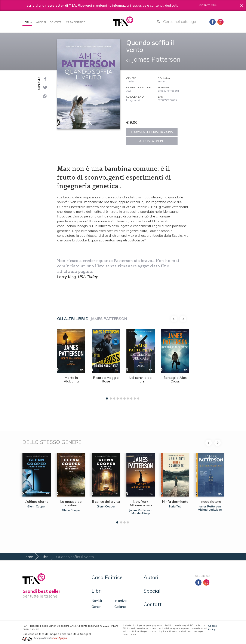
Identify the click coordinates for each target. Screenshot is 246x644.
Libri (27, 22)
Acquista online (152, 141)
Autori (41, 22)
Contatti (56, 22)
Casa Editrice (75, 22)
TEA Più (162, 81)
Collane (120, 607)
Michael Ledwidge (210, 510)
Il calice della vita (106, 501)
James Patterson (109, 319)
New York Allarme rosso (141, 503)
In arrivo (121, 601)
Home (28, 557)
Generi (96, 607)
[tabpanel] (71, 363)
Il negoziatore (210, 501)
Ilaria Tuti (175, 506)
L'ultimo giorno (37, 501)
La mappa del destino (71, 503)
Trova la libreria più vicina (152, 132)
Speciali (153, 591)
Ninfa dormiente (175, 501)
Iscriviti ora (208, 5)
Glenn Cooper (37, 506)
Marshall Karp (141, 513)
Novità (97, 601)
